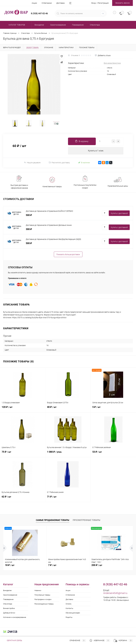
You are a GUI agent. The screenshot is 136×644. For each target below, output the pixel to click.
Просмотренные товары (86, 521)
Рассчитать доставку (59, 164)
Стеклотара (8, 605)
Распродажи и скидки (43, 601)
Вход (94, 3)
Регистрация (103, 3)
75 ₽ (23, 455)
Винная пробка (9, 610)
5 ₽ (113, 410)
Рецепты (69, 619)
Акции (34, 3)
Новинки (38, 592)
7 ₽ (52, 567)
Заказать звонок (123, 3)
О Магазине (47, 3)
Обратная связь (13, 640)
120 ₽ (23, 410)
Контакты (69, 610)
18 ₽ (10, 567)
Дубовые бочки (9, 614)
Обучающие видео (73, 614)
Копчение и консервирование (15, 619)
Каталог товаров (16, 25)
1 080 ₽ (68, 455)
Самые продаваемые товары (53, 521)
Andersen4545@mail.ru (115, 595)
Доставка (60, 3)
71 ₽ (68, 500)
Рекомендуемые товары (44, 605)
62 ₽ (23, 500)
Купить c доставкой (119, 215)
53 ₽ (113, 455)
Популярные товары (42, 596)
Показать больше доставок (68, 256)
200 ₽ (97, 567)
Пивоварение (8, 601)
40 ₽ (68, 410)
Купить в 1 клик (96, 152)
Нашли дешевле (32, 164)
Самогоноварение (10, 596)
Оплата (68, 605)
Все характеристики (112, 63)
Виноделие (7, 592)
